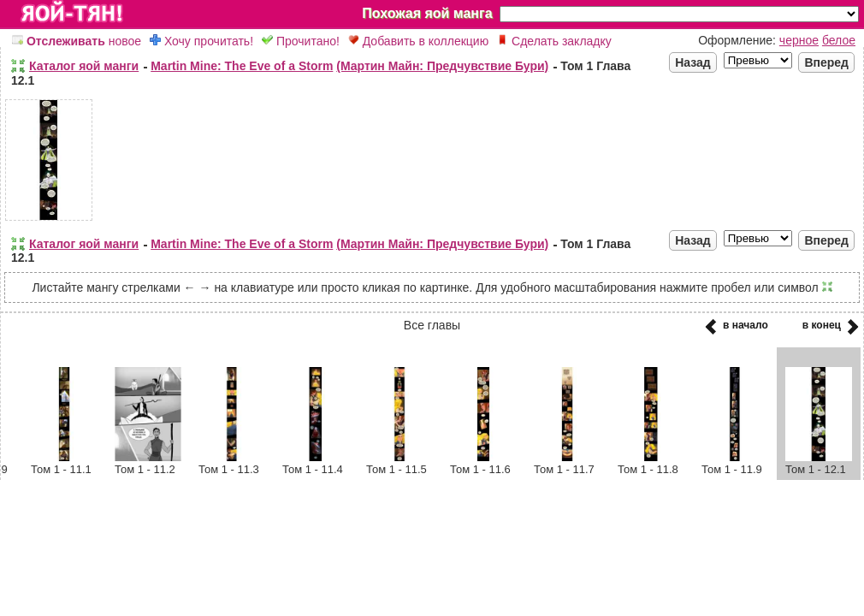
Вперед (826, 62)
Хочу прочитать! (201, 41)
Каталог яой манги (84, 66)
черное (799, 40)
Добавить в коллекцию (418, 41)
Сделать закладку (554, 41)
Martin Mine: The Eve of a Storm (242, 66)
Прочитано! (301, 41)
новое (77, 41)
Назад (693, 62)
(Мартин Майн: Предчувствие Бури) (442, 66)
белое (839, 40)
